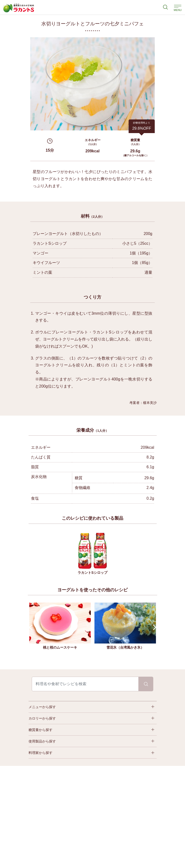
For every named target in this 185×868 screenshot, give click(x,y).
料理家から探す (41, 753)
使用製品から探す (42, 741)
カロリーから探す (42, 718)
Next (153, 627)
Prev (32, 627)
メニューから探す (42, 707)
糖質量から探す (41, 730)
